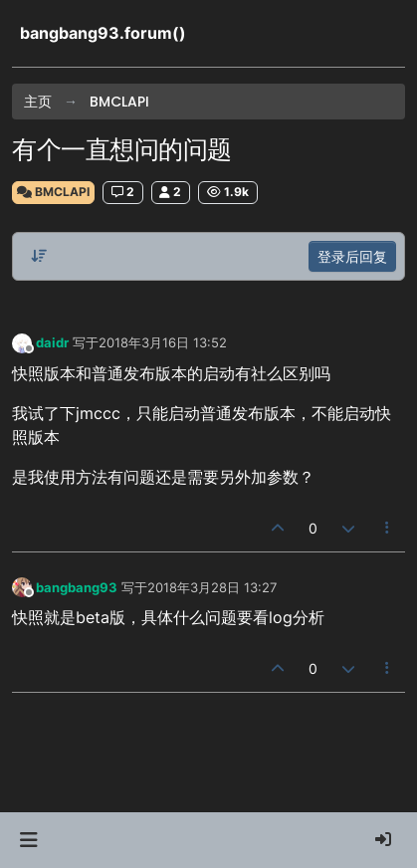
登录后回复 (352, 256)
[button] (28, 840)
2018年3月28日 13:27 (212, 587)
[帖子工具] (388, 528)
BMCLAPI (53, 192)
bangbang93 (77, 587)
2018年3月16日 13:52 (163, 342)
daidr (52, 342)
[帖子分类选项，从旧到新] (39, 256)
